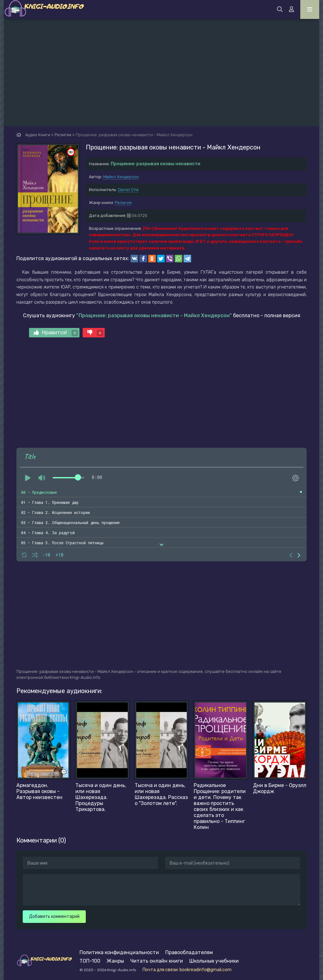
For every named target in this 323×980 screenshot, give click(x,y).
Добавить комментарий (54, 916)
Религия (123, 203)
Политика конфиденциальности (119, 952)
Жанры (115, 961)
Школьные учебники (214, 961)
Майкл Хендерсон (121, 177)
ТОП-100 (90, 961)
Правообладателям (189, 952)
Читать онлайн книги (157, 961)
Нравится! (56, 333)
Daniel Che (128, 190)
